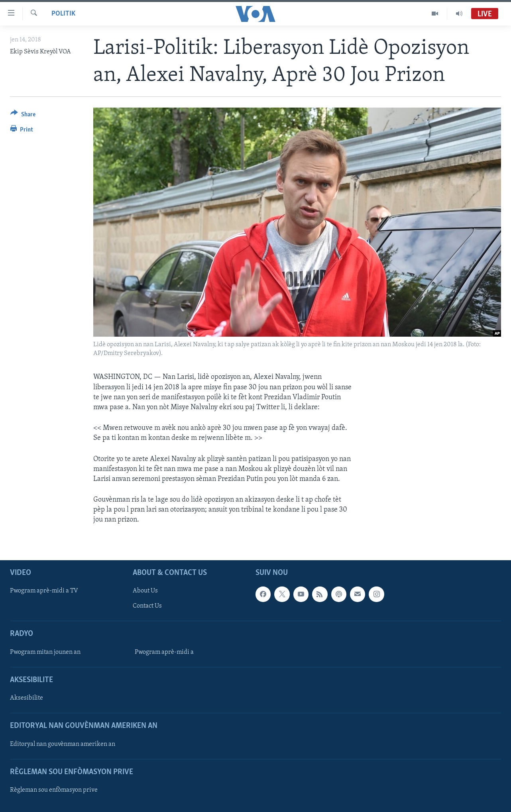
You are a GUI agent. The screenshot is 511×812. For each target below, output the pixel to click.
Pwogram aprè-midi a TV (44, 591)
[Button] (23, 116)
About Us (145, 591)
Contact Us (147, 606)
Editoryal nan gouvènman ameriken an (63, 744)
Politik (63, 14)
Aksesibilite (27, 698)
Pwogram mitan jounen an (45, 652)
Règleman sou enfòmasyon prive (54, 790)
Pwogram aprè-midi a (164, 652)
